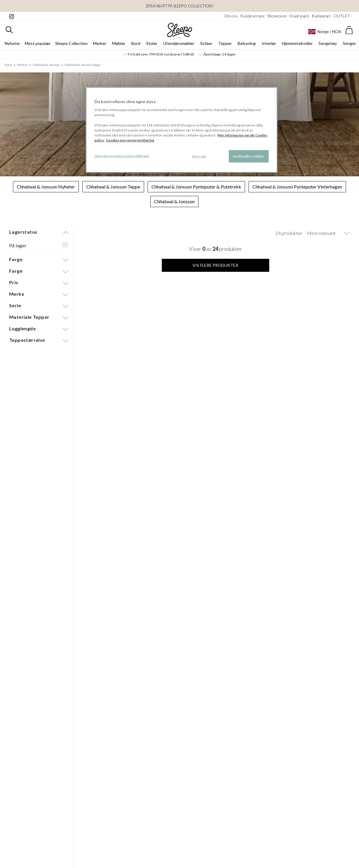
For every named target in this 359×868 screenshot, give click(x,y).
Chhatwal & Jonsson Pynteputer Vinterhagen (297, 187)
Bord (136, 43)
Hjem (8, 65)
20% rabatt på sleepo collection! (179, 6)
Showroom (277, 16)
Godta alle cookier (249, 156)
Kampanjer (322, 16)
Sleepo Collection (71, 43)
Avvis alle (199, 156)
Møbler (119, 43)
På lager (18, 245)
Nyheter (12, 43)
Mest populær (38, 43)
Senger (349, 43)
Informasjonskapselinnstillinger (122, 156)
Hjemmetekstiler (297, 43)
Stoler (152, 43)
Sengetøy (328, 43)
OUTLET (342, 16)
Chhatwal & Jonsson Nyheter (46, 187)
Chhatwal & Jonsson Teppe (83, 65)
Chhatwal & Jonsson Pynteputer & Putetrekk (196, 187)
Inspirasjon (299, 16)
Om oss (231, 16)
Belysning (247, 43)
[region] (182, 130)
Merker (100, 43)
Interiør (269, 43)
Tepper (225, 43)
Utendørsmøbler (179, 43)
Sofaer (206, 43)
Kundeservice (253, 16)
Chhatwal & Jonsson (46, 65)
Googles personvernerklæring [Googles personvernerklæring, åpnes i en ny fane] (130, 140)
